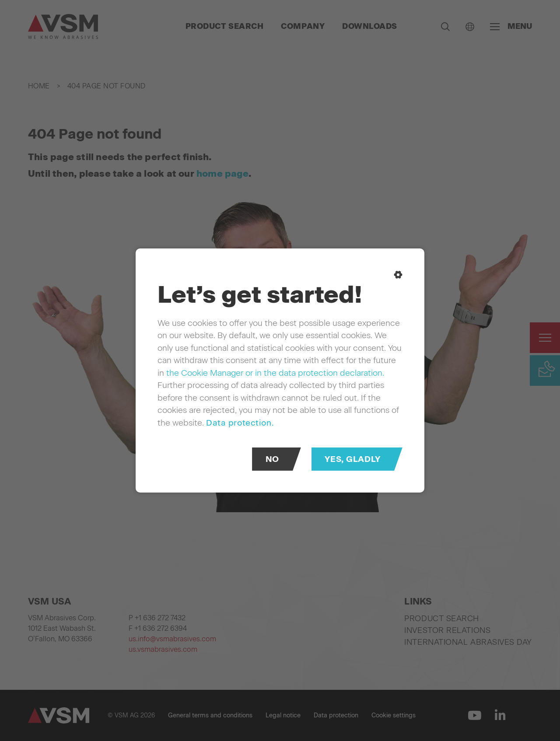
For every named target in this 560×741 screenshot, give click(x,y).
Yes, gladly (352, 459)
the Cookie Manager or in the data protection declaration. (275, 373)
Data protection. (240, 423)
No (272, 459)
